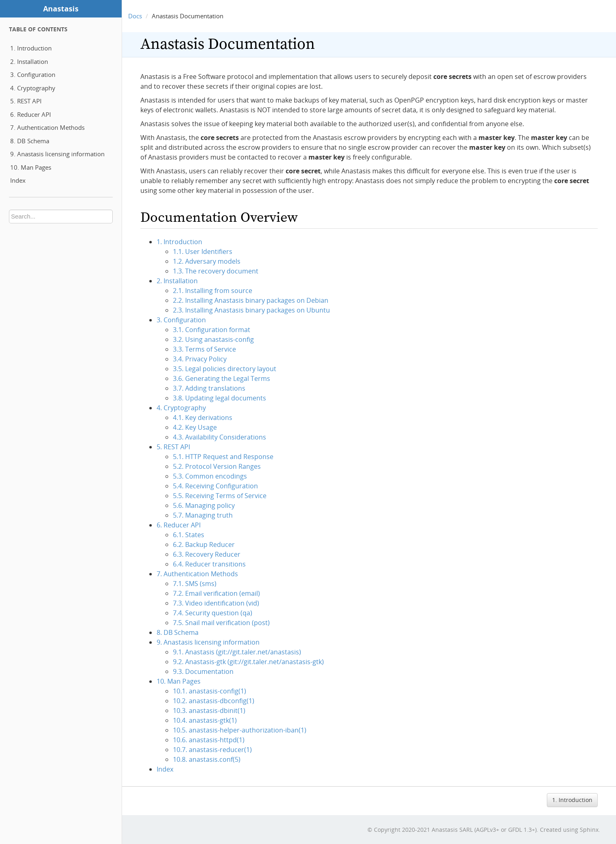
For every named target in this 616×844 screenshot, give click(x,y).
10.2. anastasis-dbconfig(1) (214, 701)
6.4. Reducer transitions (209, 564)
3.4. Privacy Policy (200, 359)
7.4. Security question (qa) (213, 613)
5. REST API (26, 101)
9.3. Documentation (203, 671)
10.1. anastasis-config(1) (210, 691)
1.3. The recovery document (216, 271)
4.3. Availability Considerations (220, 437)
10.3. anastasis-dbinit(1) (209, 711)
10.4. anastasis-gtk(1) (205, 720)
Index (18, 180)
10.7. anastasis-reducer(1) (212, 750)
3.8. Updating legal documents (220, 398)
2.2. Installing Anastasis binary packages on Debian (251, 300)
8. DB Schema (30, 141)
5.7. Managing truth (203, 515)
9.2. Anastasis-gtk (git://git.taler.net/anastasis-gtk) (248, 662)
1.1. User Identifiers (203, 251)
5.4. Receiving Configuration (215, 486)
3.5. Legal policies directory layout (225, 369)
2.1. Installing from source (213, 291)
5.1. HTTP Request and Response (223, 457)
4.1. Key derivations (203, 418)
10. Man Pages (31, 167)
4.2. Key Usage (195, 427)
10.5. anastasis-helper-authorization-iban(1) (240, 730)
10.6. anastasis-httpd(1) (209, 740)
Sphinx (589, 830)
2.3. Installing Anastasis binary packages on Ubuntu (251, 310)
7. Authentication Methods (47, 127)
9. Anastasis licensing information (57, 154)
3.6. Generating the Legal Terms (222, 378)
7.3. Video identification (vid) (216, 603)
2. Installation (29, 61)
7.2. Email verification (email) (216, 593)
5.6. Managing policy (204, 505)
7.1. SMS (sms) (195, 584)
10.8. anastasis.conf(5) (207, 759)
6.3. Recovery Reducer (207, 554)
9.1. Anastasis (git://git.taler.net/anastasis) (237, 652)
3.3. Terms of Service (204, 349)
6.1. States (189, 535)
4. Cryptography (33, 88)
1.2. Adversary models (207, 261)
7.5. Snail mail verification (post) (221, 623)
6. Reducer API (31, 114)
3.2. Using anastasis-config (213, 339)
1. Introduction (31, 48)
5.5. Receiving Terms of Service (220, 496)
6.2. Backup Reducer (204, 544)
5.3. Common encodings (210, 476)
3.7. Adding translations (209, 388)
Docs (135, 16)
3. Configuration (33, 74)
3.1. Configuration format (212, 330)
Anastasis (61, 9)
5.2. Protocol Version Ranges (217, 466)
